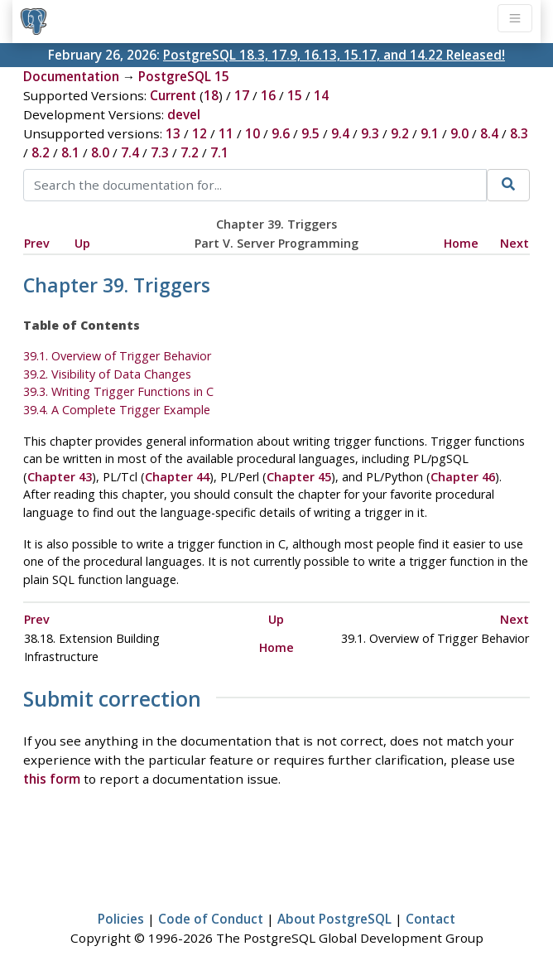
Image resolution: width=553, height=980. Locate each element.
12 (200, 133)
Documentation (71, 76)
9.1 (430, 133)
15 (295, 95)
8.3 (519, 133)
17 (242, 95)
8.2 (41, 152)
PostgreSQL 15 (184, 76)
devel (184, 114)
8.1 (70, 152)
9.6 (281, 133)
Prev (37, 243)
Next (515, 243)
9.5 (310, 133)
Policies (121, 919)
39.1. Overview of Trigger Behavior (117, 356)
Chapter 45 (299, 477)
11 (226, 133)
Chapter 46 (463, 477)
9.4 (340, 133)
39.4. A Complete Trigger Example (117, 410)
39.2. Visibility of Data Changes (107, 374)
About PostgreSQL (334, 919)
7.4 (130, 152)
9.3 (370, 133)
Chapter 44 (177, 477)
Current (173, 95)
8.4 (489, 133)
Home (461, 243)
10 (252, 133)
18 (211, 95)
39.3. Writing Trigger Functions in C (118, 391)
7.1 (219, 152)
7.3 (160, 152)
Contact (430, 919)
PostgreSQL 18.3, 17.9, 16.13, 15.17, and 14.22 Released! (334, 55)
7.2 (190, 152)
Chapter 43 (60, 477)
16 (268, 95)
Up (82, 243)
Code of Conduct (211, 919)
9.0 (459, 133)
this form (52, 779)
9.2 (400, 133)
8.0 (100, 152)
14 (321, 95)
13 (173, 133)
